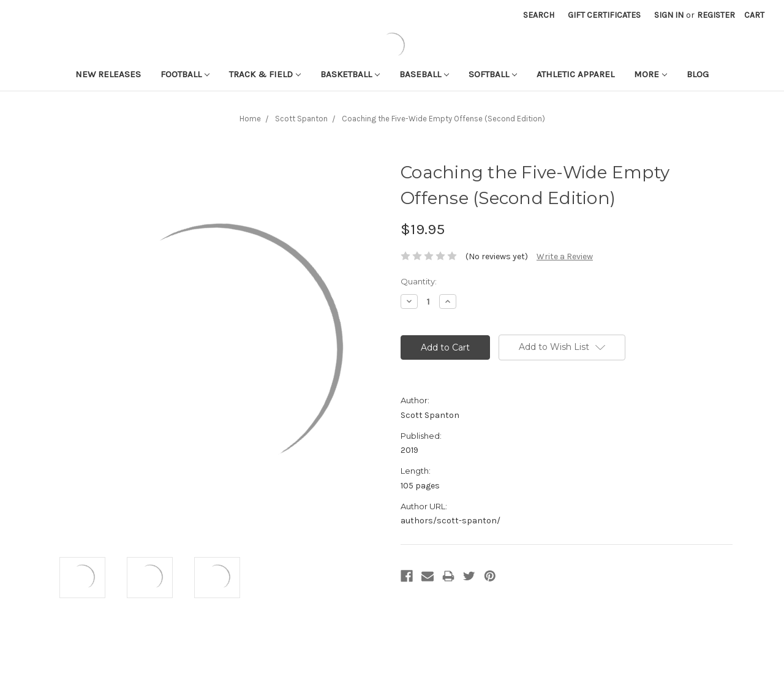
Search (539, 15)
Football (185, 74)
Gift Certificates (604, 15)
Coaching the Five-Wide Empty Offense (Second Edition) (443, 119)
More (650, 74)
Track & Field (265, 74)
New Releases (108, 74)
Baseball (424, 74)
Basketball (350, 74)
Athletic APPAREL (575, 74)
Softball (493, 74)
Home (250, 119)
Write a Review (565, 256)
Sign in (669, 15)
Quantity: (419, 281)
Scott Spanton (301, 119)
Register (716, 15)
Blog (698, 74)
